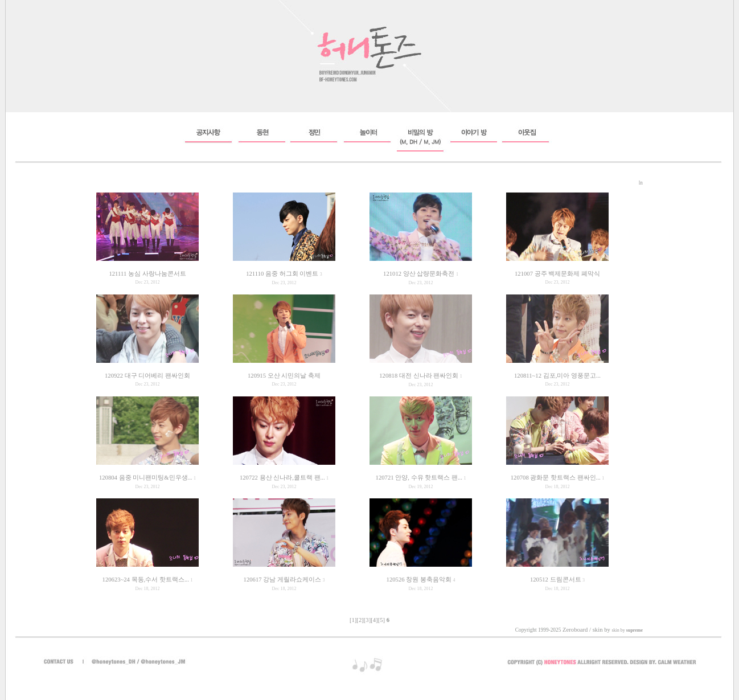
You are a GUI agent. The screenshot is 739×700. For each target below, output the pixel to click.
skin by (627, 630)
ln (641, 183)
